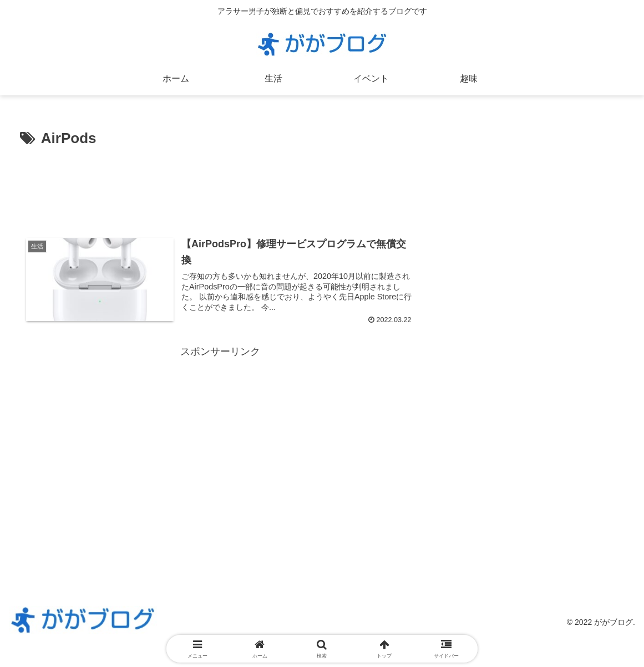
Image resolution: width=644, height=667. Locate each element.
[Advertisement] (220, 185)
